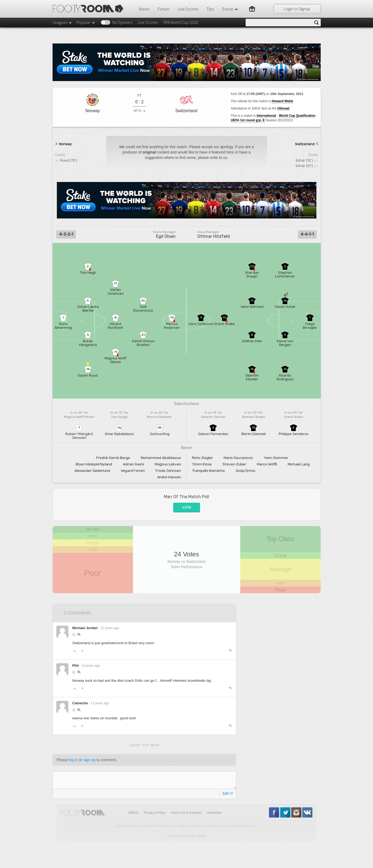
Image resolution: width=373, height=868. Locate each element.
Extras (230, 9)
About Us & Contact (186, 813)
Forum (163, 9)
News (144, 9)
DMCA (133, 813)
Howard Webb (282, 101)
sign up (89, 760)
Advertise (214, 813)
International (266, 116)
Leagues (62, 22)
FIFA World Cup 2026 (181, 22)
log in (73, 760)
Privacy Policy (155, 813)
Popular (86, 22)
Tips (210, 9)
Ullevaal (283, 108)
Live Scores (188, 9)
